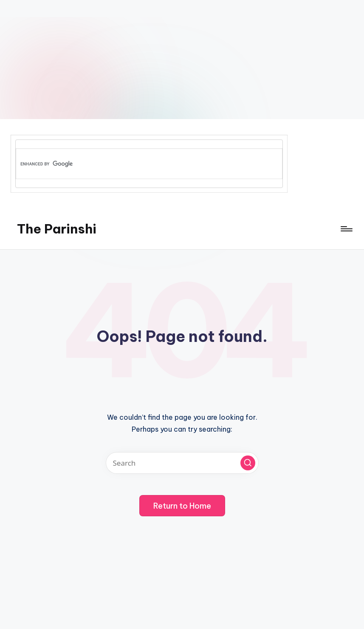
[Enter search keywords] (182, 463)
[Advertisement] (182, 60)
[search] (135, 164)
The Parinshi (57, 229)
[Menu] (346, 229)
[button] (248, 463)
